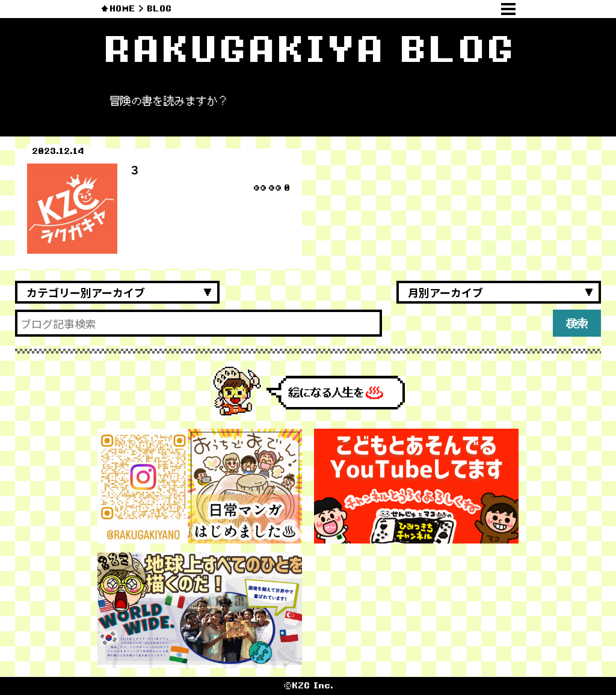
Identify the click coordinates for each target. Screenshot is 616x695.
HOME (122, 9)
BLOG (159, 9)
